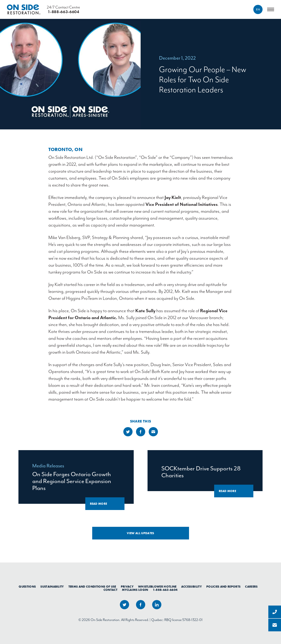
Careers (251, 587)
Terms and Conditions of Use (92, 587)
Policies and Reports (223, 587)
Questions (27, 587)
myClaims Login (135, 590)
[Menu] (271, 9)
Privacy (127, 587)
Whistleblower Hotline (157, 587)
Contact (110, 590)
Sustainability (52, 587)
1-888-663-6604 (165, 590)
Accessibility (191, 587)
